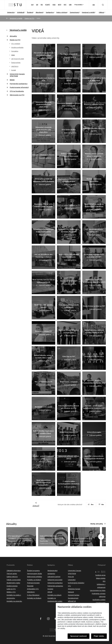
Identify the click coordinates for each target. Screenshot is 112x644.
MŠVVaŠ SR (72, 601)
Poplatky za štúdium (34, 580)
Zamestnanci (74, 12)
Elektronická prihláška (34, 577)
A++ (103, 571)
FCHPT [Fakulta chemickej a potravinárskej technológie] (48, 5)
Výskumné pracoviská (55, 580)
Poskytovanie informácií (19, 87)
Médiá (12, 80)
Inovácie (50, 589)
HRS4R (50, 592)
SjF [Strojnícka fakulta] (37, 5)
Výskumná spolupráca (55, 583)
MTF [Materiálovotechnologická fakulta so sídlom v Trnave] (60, 5)
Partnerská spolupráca (19, 84)
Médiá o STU (11, 592)
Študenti (30, 12)
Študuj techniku (16, 63)
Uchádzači (21, 12)
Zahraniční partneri (54, 577)
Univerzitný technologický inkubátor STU (76, 583)
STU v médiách (16, 44)
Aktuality (13, 36)
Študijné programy (33, 571)
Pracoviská (79, 5)
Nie (101, 505)
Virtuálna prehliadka (17, 47)
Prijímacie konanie (33, 583)
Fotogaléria (15, 51)
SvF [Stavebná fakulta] (32, 5)
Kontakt (14, 70)
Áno (91, 505)
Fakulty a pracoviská (14, 580)
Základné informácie (14, 571)
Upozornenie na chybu (98, 590)
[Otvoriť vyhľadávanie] (103, 5)
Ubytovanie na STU (17, 95)
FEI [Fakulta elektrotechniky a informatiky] (42, 5)
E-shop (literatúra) (33, 595)
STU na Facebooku (17, 91)
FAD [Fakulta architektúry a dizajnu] (54, 5)
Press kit (71, 577)
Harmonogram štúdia (34, 574)
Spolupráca (50, 12)
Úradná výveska (12, 586)
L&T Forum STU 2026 (18, 59)
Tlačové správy (12, 574)
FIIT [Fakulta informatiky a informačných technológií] (65, 5)
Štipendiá (30, 586)
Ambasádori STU (33, 589)
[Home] (7, 18)
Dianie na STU (29, 18)
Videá (13, 55)
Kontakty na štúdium (34, 598)
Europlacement (73, 598)
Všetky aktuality (97, 524)
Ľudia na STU (11, 589)
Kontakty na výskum (54, 595)
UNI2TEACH (15, 66)
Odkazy (101, 12)
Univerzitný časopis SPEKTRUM (17, 75)
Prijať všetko (99, 636)
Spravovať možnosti (78, 636)
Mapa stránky (101, 578)
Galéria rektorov (12, 577)
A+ (99, 572)
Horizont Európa (74, 595)
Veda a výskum (62, 12)
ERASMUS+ (31, 592)
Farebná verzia (100, 575)
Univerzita (11, 12)
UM (70, 5)
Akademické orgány (13, 583)
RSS (104, 581)
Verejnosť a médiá (88, 12)
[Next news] (101, 537)
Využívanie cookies (99, 600)
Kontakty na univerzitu (14, 601)
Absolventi (39, 12)
